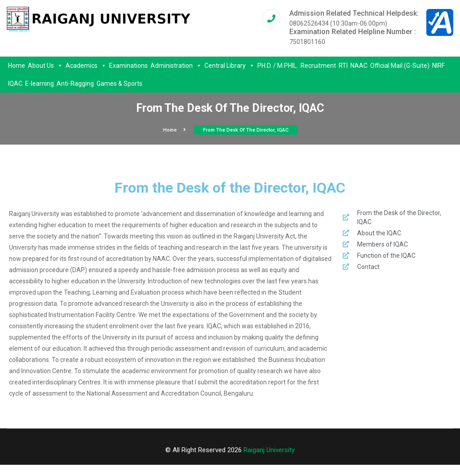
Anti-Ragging (75, 84)
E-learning (40, 84)
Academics (86, 66)
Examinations (128, 66)
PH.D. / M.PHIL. (278, 66)
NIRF (438, 66)
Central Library (230, 66)
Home (17, 66)
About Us (45, 66)
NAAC (359, 66)
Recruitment (318, 66)
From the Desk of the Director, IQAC (246, 130)
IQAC (15, 84)
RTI (343, 66)
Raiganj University (269, 450)
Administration (176, 66)
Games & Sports (119, 84)
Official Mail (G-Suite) (400, 66)
